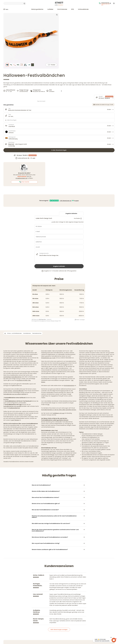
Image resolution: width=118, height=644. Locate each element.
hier (48, 405)
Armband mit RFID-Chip (24, 380)
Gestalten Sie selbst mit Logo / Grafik (103, 105)
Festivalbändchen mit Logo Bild (12, 406)
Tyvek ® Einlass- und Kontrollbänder (14, 391)
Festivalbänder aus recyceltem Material (15, 394)
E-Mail (65, 365)
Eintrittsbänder (62, 9)
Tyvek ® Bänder (15, 420)
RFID (73, 9)
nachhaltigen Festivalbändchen (12, 377)
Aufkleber (50, 9)
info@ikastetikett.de (21, 178)
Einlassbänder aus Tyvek (48, 358)
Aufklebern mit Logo (59, 413)
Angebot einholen (71, 213)
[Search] (15, 3)
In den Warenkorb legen (59, 150)
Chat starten (24, 182)
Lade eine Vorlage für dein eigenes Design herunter (68, 222)
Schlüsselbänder (83, 9)
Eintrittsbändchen (69, 386)
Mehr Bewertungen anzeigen (59, 630)
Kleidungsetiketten (37, 9)
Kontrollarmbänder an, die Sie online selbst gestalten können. (59, 410)
